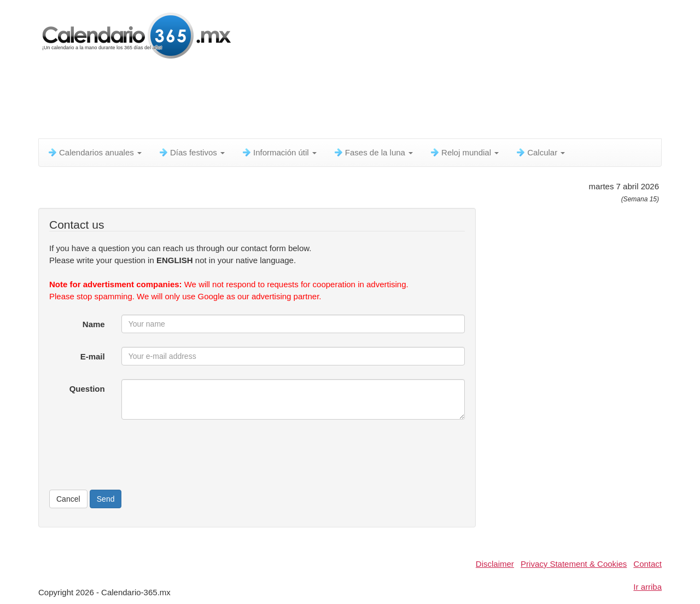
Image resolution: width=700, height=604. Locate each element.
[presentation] (205, 455)
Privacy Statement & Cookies (574, 564)
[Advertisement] (304, 101)
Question (87, 389)
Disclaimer (495, 564)
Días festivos (191, 152)
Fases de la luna (373, 152)
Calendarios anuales (94, 152)
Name (94, 324)
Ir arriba (647, 587)
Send (106, 499)
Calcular (540, 152)
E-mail (93, 356)
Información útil (279, 152)
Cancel (68, 499)
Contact (647, 564)
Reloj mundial (464, 152)
